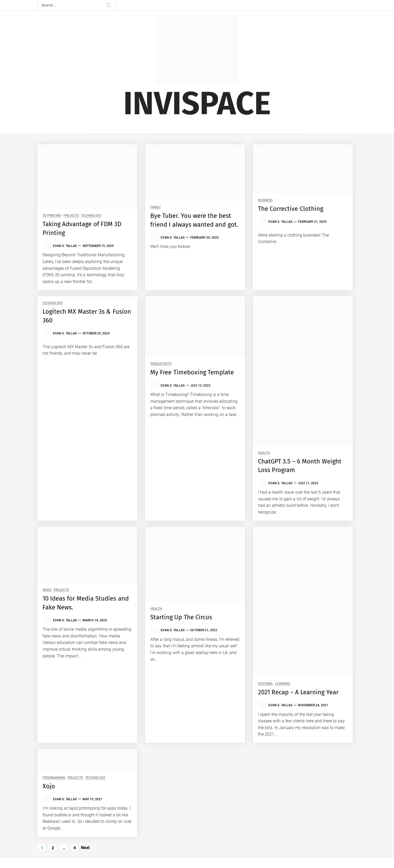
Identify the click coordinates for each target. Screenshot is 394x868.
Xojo (49, 786)
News (47, 590)
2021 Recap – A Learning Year (298, 692)
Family (155, 207)
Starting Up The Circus (181, 617)
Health (264, 453)
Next (85, 848)
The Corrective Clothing (291, 209)
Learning (283, 684)
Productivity (161, 364)
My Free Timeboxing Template (192, 372)
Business (265, 200)
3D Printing (52, 216)
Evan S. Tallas (65, 246)
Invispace (197, 104)
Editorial (266, 684)
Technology (91, 216)
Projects (71, 216)
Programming (54, 778)
